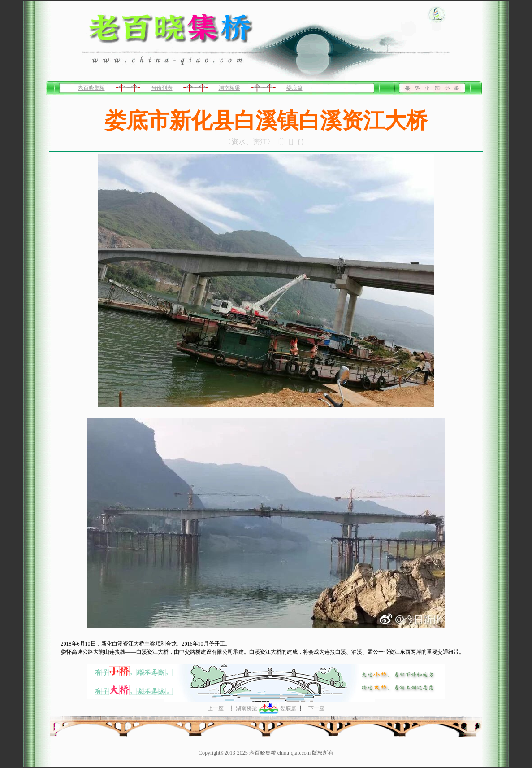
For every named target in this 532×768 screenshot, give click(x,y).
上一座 (216, 708)
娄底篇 (294, 88)
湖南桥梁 (229, 88)
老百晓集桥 (91, 88)
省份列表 (162, 88)
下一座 (316, 708)
